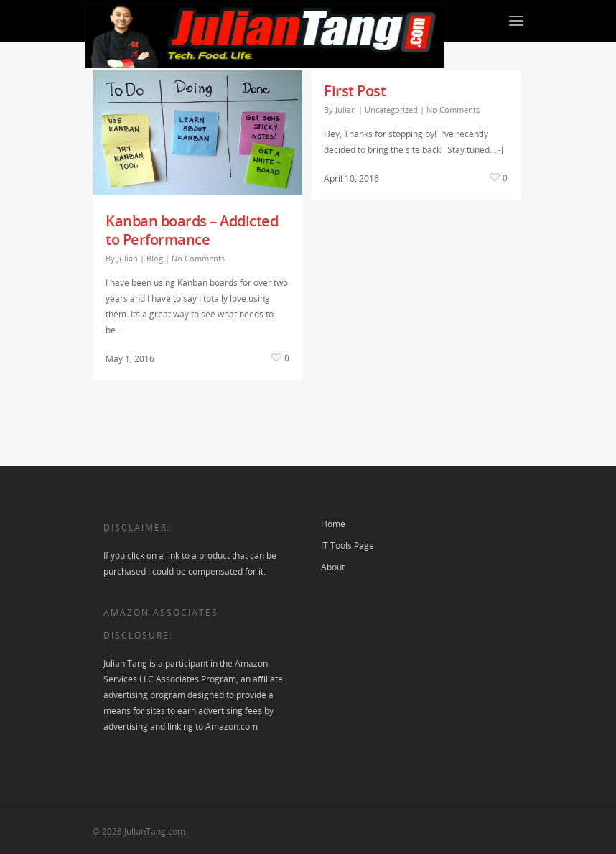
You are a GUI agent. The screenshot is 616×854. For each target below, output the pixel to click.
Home (333, 524)
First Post (355, 91)
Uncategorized (391, 110)
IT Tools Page (347, 546)
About (333, 567)
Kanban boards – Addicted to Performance (192, 230)
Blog (155, 258)
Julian (127, 258)
